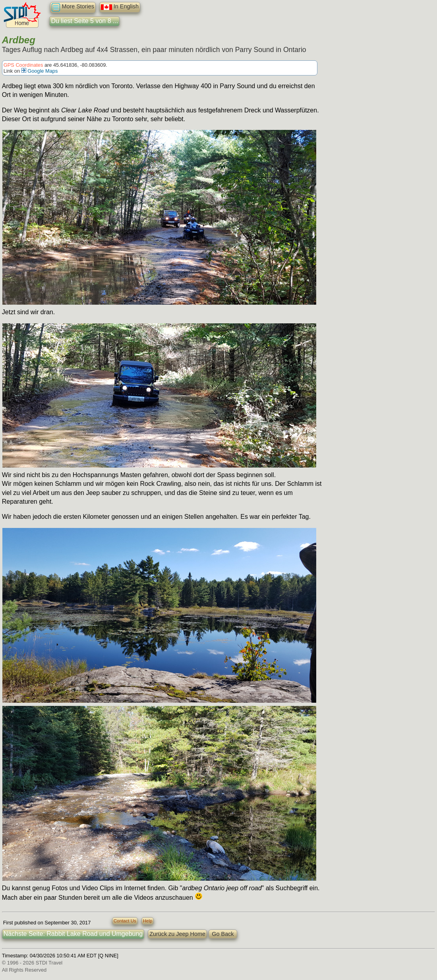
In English (120, 7)
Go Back (223, 934)
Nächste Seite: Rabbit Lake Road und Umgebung (73, 934)
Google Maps (40, 71)
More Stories (73, 7)
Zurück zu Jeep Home (177, 934)
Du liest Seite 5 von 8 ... (84, 21)
